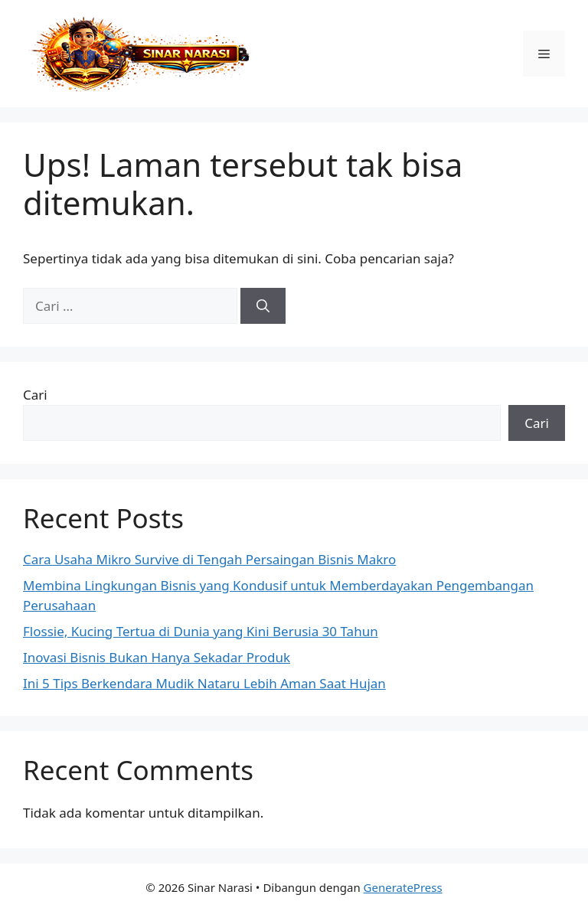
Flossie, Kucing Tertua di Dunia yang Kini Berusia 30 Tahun (201, 631)
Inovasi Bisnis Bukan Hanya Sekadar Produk (157, 657)
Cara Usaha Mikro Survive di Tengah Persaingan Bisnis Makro (209, 559)
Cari (35, 395)
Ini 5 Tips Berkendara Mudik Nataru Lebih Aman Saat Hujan (204, 683)
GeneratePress (403, 887)
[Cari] (263, 306)
